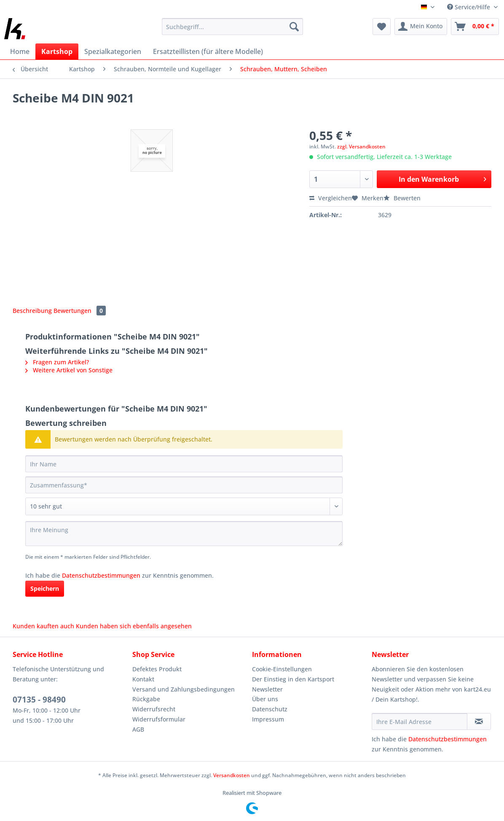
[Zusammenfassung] (184, 485)
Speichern (45, 588)
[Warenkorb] (475, 27)
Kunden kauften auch (43, 626)
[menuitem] (232, 31)
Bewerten (402, 198)
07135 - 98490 (39, 700)
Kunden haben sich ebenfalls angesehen (134, 626)
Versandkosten (232, 775)
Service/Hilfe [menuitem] (469, 7)
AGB (138, 729)
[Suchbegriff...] (232, 27)
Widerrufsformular (159, 719)
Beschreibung (32, 311)
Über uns (265, 699)
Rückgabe (146, 699)
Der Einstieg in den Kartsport (293, 679)
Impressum (268, 719)
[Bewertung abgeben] (184, 506)
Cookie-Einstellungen (282, 669)
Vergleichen (331, 198)
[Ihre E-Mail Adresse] (420, 721)
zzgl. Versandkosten (361, 147)
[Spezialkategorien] (113, 51)
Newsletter (267, 689)
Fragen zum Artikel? (57, 362)
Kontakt (143, 679)
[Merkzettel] (382, 27)
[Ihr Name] (184, 464)
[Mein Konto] (421, 27)
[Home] (20, 51)
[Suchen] (294, 27)
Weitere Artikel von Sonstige (69, 370)
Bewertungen (80, 311)
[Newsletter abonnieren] (479, 721)
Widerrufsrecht (154, 709)
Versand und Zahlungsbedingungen (184, 689)
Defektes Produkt (157, 669)
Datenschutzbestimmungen (101, 575)
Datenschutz (270, 709)
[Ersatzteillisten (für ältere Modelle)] (208, 51)
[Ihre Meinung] (184, 534)
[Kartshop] (57, 51)
